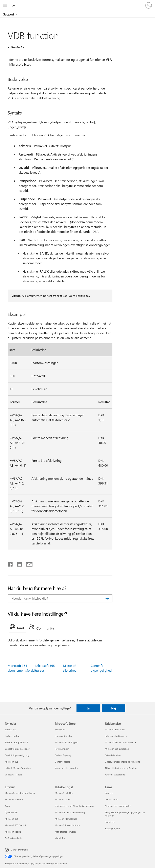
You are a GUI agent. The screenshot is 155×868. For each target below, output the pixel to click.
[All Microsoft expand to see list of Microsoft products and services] (5, 5)
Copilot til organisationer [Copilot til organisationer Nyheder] (17, 749)
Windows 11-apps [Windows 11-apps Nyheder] (14, 775)
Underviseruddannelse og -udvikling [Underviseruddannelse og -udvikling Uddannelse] (123, 762)
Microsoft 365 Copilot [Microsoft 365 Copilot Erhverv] (15, 825)
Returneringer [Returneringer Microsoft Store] (62, 749)
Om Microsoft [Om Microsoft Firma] (112, 799)
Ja (88, 708)
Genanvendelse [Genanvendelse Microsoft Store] (62, 762)
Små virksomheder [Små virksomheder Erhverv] (14, 838)
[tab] (18, 628)
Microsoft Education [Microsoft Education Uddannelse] (115, 729)
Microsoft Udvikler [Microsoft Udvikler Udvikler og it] (64, 793)
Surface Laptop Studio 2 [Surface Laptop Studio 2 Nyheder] (16, 742)
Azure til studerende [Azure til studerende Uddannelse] (115, 775)
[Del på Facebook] (10, 563)
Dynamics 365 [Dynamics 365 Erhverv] (12, 812)
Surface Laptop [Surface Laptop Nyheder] (12, 736)
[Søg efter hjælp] (14, 5)
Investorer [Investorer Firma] (110, 822)
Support (9, 14)
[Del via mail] (27, 563)
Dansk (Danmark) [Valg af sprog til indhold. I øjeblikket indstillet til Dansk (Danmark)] (19, 849)
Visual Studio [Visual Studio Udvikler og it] (61, 838)
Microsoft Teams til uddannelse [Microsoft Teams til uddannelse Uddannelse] (120, 742)
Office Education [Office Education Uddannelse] (113, 755)
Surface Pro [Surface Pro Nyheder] (10, 729)
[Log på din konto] (149, 5)
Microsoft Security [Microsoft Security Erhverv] (14, 799)
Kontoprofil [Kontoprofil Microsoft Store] (60, 729)
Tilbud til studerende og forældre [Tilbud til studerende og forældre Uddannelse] (121, 768)
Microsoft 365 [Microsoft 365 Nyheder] (12, 762)
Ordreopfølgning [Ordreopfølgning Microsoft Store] (63, 755)
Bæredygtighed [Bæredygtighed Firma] (112, 828)
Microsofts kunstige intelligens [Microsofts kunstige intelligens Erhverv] (20, 793)
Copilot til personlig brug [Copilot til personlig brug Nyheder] (17, 755)
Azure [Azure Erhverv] (8, 806)
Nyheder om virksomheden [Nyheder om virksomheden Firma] (118, 806)
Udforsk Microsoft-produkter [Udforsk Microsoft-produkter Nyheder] (19, 768)
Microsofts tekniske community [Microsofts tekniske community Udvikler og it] (70, 812)
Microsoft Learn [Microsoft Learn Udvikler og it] (63, 799)
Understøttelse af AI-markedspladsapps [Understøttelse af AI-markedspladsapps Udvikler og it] (74, 806)
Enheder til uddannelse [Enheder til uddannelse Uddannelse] (116, 736)
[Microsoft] (77, 3)
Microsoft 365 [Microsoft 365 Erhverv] (12, 819)
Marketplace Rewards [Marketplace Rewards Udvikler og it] (66, 832)
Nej (114, 708)
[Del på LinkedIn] (18, 563)
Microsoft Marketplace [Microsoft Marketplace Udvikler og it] (66, 819)
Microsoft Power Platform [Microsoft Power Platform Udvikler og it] (67, 825)
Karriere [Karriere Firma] (109, 793)
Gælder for (17, 47)
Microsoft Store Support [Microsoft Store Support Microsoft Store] (67, 742)
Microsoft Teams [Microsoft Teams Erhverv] (13, 832)
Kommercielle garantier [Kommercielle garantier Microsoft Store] (66, 768)
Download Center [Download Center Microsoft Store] (63, 736)
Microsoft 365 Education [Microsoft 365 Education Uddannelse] (117, 749)
